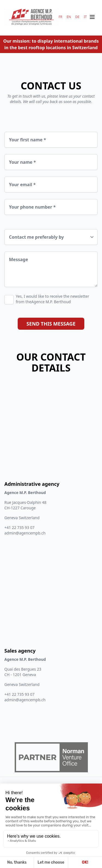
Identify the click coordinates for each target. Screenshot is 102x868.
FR (60, 17)
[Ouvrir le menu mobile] (92, 17)
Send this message (51, 324)
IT (85, 17)
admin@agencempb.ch (25, 533)
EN (69, 17)
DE (77, 17)
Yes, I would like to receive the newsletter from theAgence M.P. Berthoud (52, 299)
